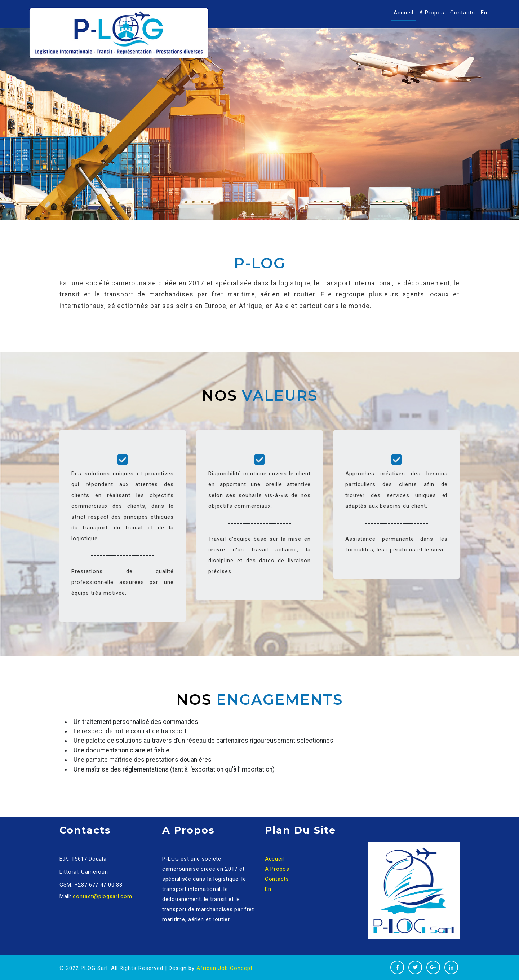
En (484, 13)
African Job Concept (225, 968)
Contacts (463, 13)
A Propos (432, 13)
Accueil (405, 12)
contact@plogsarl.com (102, 896)
